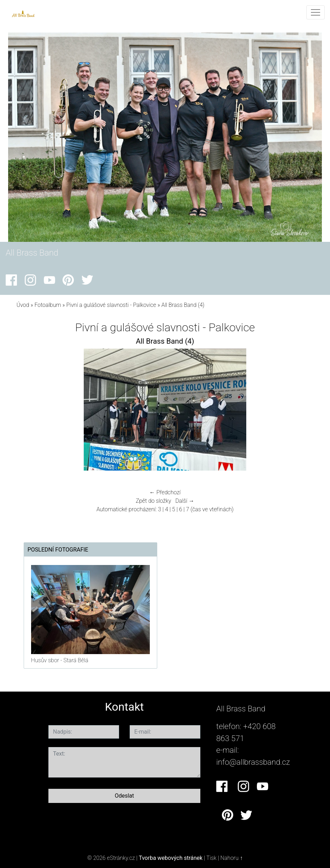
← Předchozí (165, 492)
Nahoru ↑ (232, 858)
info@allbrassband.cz (253, 762)
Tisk (211, 858)
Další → (185, 501)
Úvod (23, 305)
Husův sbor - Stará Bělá (60, 660)
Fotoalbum (48, 305)
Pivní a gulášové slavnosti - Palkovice (112, 305)
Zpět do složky (153, 501)
